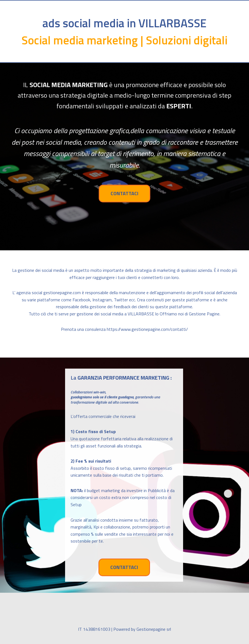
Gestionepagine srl (154, 629)
